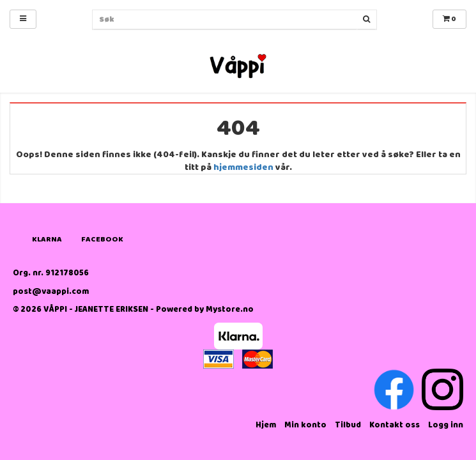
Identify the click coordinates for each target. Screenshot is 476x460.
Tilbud (348, 425)
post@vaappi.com (51, 292)
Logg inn (446, 425)
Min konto (305, 425)
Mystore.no (230, 310)
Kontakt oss (395, 425)
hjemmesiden (243, 167)
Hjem (266, 425)
